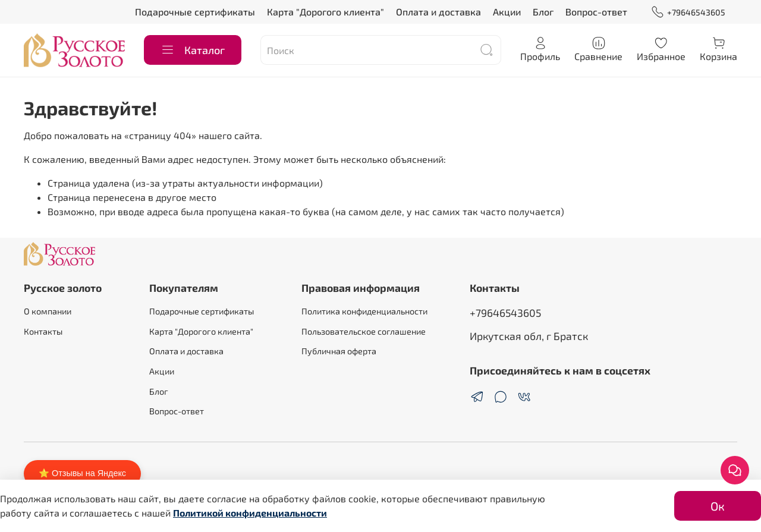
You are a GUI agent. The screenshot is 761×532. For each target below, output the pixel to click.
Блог (543, 12)
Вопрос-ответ (596, 12)
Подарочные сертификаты (195, 12)
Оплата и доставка (438, 12)
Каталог (193, 50)
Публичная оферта (339, 351)
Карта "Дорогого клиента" (326, 12)
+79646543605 (688, 12)
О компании (48, 311)
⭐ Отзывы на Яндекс (82, 473)
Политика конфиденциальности (364, 311)
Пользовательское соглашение (364, 331)
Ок (718, 506)
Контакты (43, 331)
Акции (507, 12)
